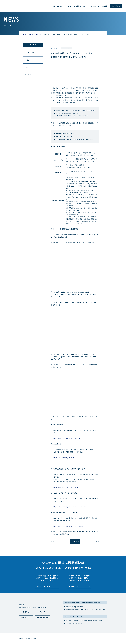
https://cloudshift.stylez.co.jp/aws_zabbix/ (69, 526)
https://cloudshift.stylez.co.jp (64, 457)
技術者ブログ (26, 618)
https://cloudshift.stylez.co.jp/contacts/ (68, 438)
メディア (28, 68)
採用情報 (105, 6)
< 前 (53, 542)
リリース (67, 48)
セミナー (85, 6)
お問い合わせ (116, 6)
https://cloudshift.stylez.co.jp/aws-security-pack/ (72, 116)
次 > (97, 542)
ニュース (43, 612)
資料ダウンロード (44, 586)
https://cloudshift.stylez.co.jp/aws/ (84, 110)
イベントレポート (31, 53)
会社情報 (26, 612)
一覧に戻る (75, 542)
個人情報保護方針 (43, 618)
